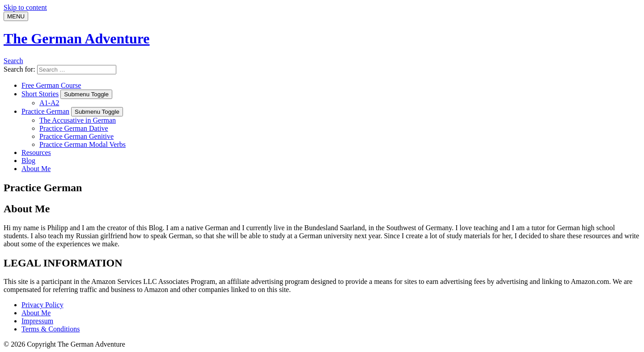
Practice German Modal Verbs (83, 144)
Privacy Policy (42, 305)
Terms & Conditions (51, 329)
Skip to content (25, 7)
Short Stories (40, 94)
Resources (36, 152)
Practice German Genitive (76, 136)
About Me (36, 169)
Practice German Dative (74, 128)
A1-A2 (49, 103)
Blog (28, 161)
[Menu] (16, 16)
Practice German (45, 111)
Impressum (37, 321)
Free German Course (51, 85)
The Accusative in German (78, 120)
